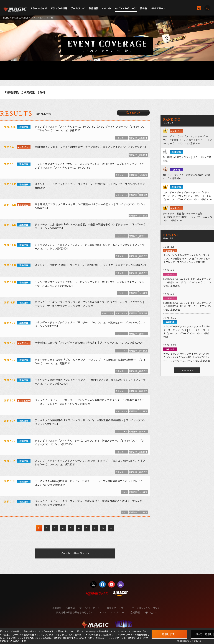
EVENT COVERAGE (20, 18)
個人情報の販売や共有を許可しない (75, 612)
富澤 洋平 (143, 195)
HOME (6, 18)
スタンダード (121, 138)
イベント (107, 8)
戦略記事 (133, 138)
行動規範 (70, 608)
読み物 (144, 8)
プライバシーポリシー (91, 608)
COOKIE (102, 612)
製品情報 (94, 8)
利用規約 (57, 608)
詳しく (197, 641)
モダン (124, 492)
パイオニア (122, 293)
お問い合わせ (151, 612)
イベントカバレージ (126, 8)
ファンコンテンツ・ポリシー (147, 608)
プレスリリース (118, 612)
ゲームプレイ (78, 8)
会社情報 (135, 612)
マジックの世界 (59, 8)
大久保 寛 (143, 138)
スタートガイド (39, 8)
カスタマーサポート (117, 608)
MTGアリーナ (158, 8)
